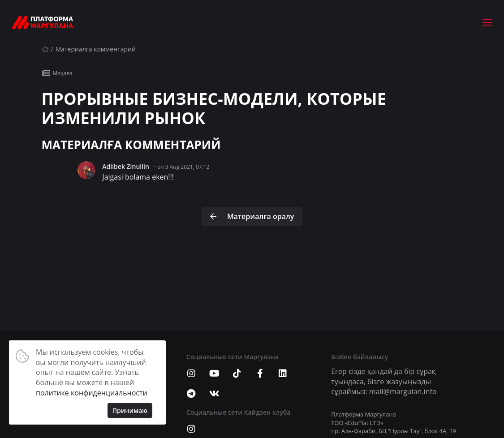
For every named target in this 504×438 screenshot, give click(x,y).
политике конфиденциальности (92, 393)
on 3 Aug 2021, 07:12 (183, 167)
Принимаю (130, 410)
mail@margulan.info (403, 391)
